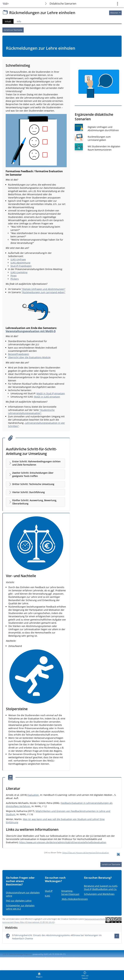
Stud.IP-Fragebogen (21, 266)
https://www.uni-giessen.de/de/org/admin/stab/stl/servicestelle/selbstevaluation (63, 842)
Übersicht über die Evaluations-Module (29, 357)
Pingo (13, 276)
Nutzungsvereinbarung (90, 958)
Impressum (10, 958)
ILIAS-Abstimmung (20, 263)
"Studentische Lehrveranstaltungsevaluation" (31, 412)
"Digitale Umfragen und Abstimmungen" (43, 289)
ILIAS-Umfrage (18, 259)
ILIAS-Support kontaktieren (30, 958)
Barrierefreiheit (52, 958)
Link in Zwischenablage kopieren (17, 954)
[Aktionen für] (115, 13)
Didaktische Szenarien (63, 4)
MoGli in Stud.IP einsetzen (51, 393)
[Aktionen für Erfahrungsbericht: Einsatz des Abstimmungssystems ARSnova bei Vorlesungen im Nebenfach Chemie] (117, 936)
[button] (35, 463)
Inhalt (7, 21)
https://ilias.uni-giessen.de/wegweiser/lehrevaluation (86, 853)
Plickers (15, 279)
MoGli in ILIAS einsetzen (47, 397)
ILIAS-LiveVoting (19, 272)
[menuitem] (39, 975)
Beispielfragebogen (19, 354)
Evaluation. (33, 795)
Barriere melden (70, 958)
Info (19, 21)
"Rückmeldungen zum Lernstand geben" (43, 292)
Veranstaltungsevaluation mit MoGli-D (31, 331)
